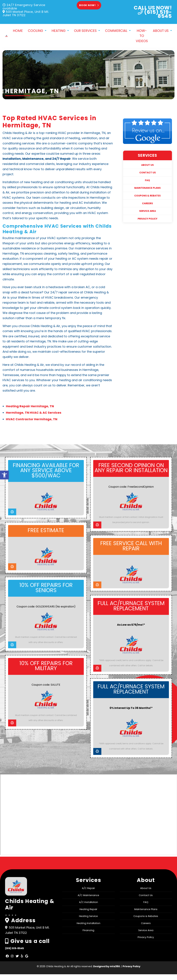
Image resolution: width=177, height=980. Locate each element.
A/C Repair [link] (88, 894)
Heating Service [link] (88, 922)
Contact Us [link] (148, 173)
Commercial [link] (117, 31)
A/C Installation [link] (88, 908)
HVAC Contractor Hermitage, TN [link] (32, 419)
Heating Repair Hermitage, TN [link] (30, 407)
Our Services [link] (86, 31)
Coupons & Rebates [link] (147, 196)
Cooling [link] (36, 31)
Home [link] (18, 31)
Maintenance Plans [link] (147, 188)
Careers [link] (147, 204)
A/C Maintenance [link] (88, 901)
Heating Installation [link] (88, 929)
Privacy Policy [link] (148, 219)
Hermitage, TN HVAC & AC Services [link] (34, 413)
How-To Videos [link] (142, 36)
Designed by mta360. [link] (107, 972)
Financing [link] (88, 936)
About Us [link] (161, 31)
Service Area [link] (148, 211)
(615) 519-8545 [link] (14, 954)
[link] (4, 476)
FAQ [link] (147, 181)
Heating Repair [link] (88, 915)
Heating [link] (59, 31)
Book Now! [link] (89, 5)
